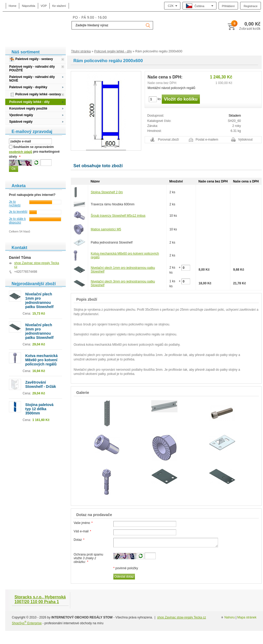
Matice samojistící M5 (106, 229)
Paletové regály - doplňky (28, 87)
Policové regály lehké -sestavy (35, 95)
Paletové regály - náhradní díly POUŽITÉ (32, 68)
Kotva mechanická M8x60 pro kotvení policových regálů (41, 360)
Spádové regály (21, 122)
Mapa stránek (247, 617)
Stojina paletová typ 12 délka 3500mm (39, 409)
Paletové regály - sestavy (31, 59)
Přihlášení (228, 6)
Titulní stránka (81, 51)
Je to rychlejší (15, 204)
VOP (44, 6)
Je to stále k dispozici (17, 221)
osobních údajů (21, 152)
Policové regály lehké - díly (113, 51)
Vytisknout (246, 140)
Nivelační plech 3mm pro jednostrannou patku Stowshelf (39, 331)
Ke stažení (59, 6)
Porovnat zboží (169, 140)
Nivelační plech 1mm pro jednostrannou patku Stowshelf (39, 300)
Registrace (251, 6)
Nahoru (229, 617)
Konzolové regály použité (28, 108)
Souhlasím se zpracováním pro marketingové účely (34, 152)
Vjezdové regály (21, 115)
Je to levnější (18, 212)
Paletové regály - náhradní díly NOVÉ (32, 79)
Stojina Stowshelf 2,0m (107, 192)
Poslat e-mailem (207, 140)
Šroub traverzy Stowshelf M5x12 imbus (118, 216)
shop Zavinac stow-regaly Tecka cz (181, 617)
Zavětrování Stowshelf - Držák (41, 384)
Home (12, 6)
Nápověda (28, 6)
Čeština (195, 6)
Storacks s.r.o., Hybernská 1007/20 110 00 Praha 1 (40, 599)
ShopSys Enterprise (27, 623)
